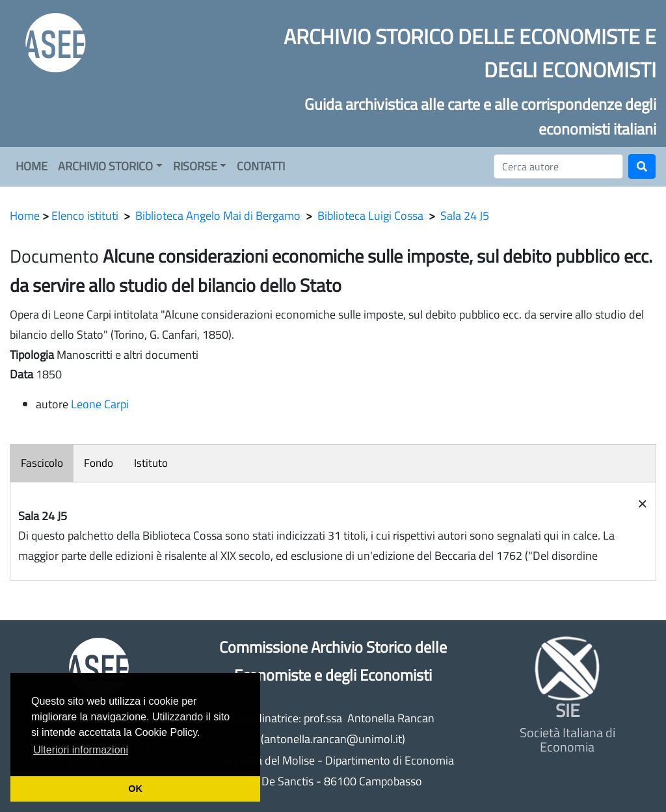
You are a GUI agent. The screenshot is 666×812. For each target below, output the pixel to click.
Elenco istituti (85, 216)
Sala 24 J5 (465, 216)
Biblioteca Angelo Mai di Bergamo (218, 216)
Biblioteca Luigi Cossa (370, 216)
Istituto (151, 463)
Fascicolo (42, 463)
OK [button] (135, 789)
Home (25, 216)
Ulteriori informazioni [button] (81, 750)
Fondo (99, 463)
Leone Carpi (100, 404)
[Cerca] (558, 166)
